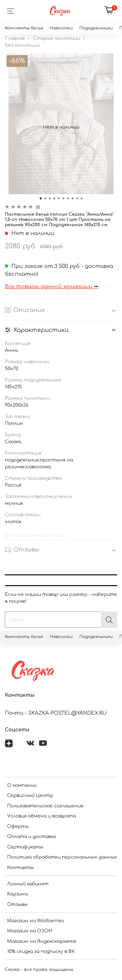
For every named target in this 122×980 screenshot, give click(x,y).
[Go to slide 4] (54, 198)
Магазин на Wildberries (36, 921)
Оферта (18, 826)
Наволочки (61, 28)
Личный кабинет (28, 884)
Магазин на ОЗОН (30, 931)
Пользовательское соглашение (45, 806)
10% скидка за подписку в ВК (41, 951)
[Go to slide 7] (68, 198)
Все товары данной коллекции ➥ (52, 287)
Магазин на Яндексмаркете (42, 941)
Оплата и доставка (32, 837)
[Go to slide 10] (82, 198)
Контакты (20, 868)
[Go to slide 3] (50, 198)
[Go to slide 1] (41, 198)
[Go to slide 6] (63, 198)
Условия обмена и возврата (41, 816)
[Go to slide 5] (59, 198)
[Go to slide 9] (77, 198)
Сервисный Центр (30, 795)
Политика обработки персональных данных (62, 857)
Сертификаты (25, 847)
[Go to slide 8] (73, 198)
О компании (22, 785)
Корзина (17, 894)
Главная (15, 38)
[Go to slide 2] (45, 198)
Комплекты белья (24, 28)
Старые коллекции (57, 38)
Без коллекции (22, 45)
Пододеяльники (96, 28)
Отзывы (17, 904)
